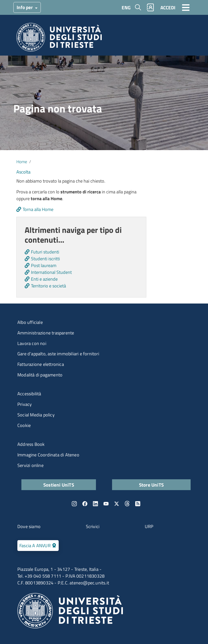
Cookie (24, 425)
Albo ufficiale (30, 322)
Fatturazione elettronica (41, 364)
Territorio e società (48, 286)
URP (149, 526)
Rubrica (150, 7)
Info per (25, 7)
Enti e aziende (44, 279)
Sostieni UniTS (59, 485)
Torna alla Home (38, 209)
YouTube (106, 504)
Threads (127, 504)
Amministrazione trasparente (46, 333)
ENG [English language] (126, 7)
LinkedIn (95, 504)
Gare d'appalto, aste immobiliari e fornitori (58, 354)
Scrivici (93, 526)
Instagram (74, 504)
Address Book (31, 444)
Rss (138, 504)
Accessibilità (29, 394)
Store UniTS (151, 485)
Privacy (25, 404)
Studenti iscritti (45, 259)
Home (22, 162)
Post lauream (44, 265)
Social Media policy (36, 415)
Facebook (85, 504)
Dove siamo (29, 526)
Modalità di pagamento (40, 375)
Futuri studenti (45, 252)
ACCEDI (168, 7)
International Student (51, 272)
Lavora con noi (32, 343)
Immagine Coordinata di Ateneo (48, 455)
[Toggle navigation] (186, 7)
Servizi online (30, 465)
